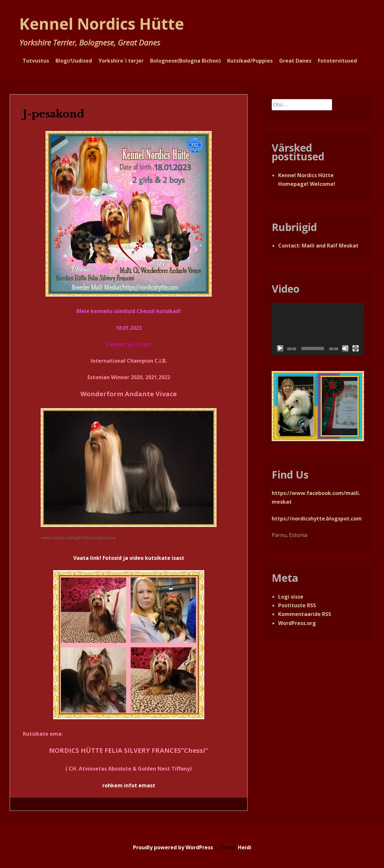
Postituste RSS (297, 605)
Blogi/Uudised (74, 61)
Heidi (245, 847)
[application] (318, 329)
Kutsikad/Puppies (250, 61)
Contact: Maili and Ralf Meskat (318, 246)
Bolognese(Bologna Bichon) (185, 61)
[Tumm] (345, 348)
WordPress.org (297, 623)
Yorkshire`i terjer (121, 61)
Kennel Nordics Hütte (102, 24)
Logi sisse (291, 597)
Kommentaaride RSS (305, 614)
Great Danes (295, 61)
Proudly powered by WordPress (173, 847)
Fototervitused (337, 61)
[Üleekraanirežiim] (356, 348)
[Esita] (280, 348)
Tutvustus (36, 61)
